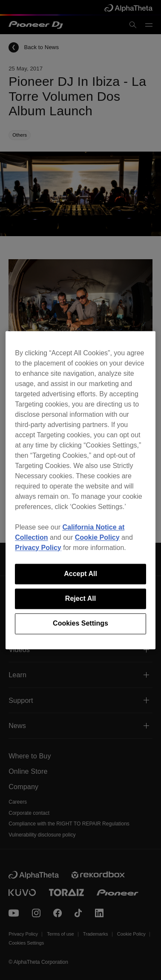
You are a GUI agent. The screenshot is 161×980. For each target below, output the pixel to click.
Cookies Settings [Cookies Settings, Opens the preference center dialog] (80, 624)
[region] (80, 490)
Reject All (80, 598)
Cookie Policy (97, 537)
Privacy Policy (38, 548)
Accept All (80, 574)
